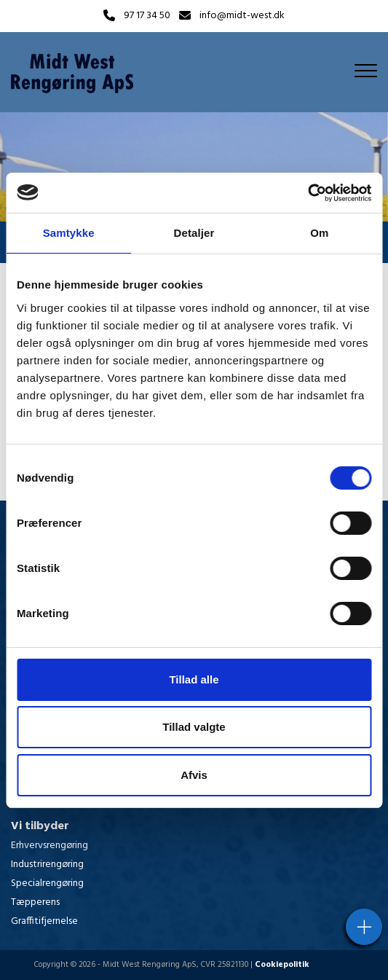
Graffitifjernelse (44, 921)
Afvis (194, 775)
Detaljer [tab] (194, 233)
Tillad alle (194, 679)
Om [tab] (319, 233)
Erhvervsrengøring (50, 846)
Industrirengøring (47, 865)
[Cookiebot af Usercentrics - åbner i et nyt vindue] (308, 193)
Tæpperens (35, 902)
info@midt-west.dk (242, 16)
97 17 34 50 (147, 16)
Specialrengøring (47, 883)
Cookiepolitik (282, 965)
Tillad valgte (194, 727)
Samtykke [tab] (69, 233)
